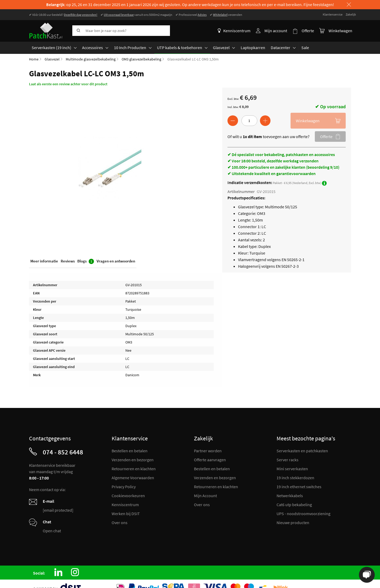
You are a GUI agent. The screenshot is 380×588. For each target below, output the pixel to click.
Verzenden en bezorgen (133, 460)
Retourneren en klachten (134, 469)
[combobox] (121, 31)
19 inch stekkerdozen (295, 478)
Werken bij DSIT (126, 514)
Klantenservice (333, 14)
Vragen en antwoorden (116, 261)
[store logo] (49, 31)
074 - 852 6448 (63, 452)
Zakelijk (351, 14)
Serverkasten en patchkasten (302, 451)
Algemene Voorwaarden (133, 478)
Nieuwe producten (293, 523)
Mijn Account (205, 496)
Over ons (120, 523)
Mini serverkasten (292, 469)
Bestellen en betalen (130, 451)
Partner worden (208, 451)
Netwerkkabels (290, 496)
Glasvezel (52, 59)
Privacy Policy (124, 487)
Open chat (52, 531)
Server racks (288, 460)
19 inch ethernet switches (299, 487)
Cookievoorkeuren (128, 496)
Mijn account (276, 31)
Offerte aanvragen (210, 460)
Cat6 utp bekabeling (294, 505)
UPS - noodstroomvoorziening (303, 514)
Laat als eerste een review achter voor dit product (68, 84)
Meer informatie (44, 261)
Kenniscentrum (234, 31)
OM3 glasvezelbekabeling (141, 59)
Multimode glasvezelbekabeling (91, 59)
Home (34, 59)
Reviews (68, 261)
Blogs (86, 261)
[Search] (78, 31)
